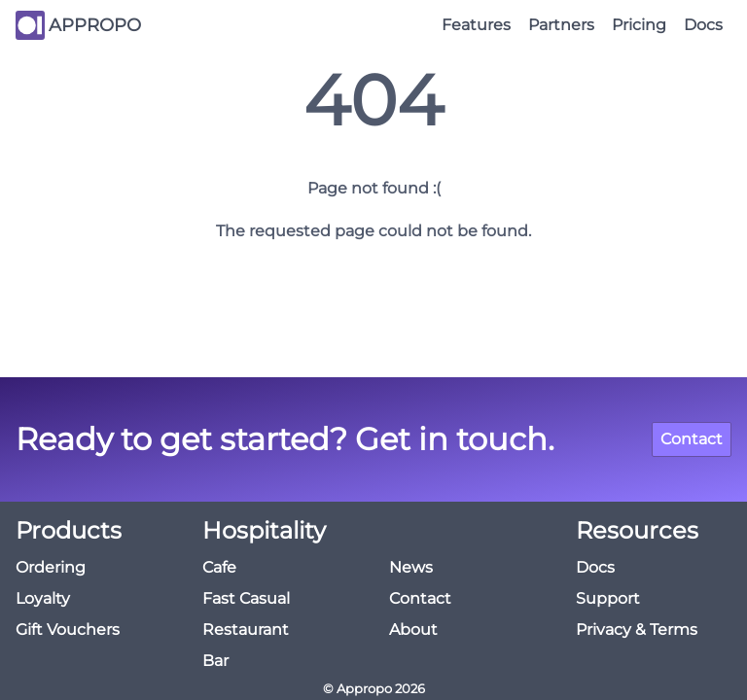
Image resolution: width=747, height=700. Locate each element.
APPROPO (95, 25)
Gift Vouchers (68, 630)
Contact (692, 439)
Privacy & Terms (637, 630)
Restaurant (246, 630)
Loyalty (43, 598)
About (413, 630)
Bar (215, 661)
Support (608, 598)
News (411, 567)
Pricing (639, 25)
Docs (703, 25)
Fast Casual (246, 598)
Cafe (219, 567)
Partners (561, 25)
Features (476, 25)
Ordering (51, 567)
